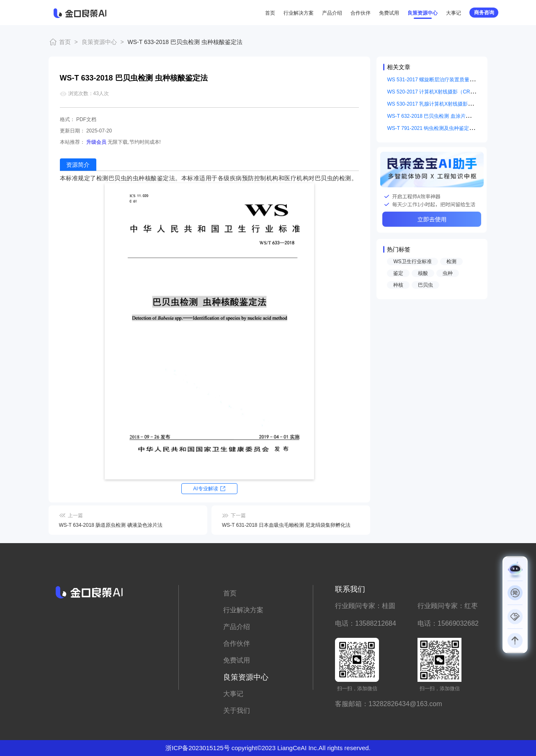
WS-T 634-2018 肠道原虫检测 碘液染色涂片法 (111, 525)
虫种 (448, 273)
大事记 (454, 13)
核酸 (423, 273)
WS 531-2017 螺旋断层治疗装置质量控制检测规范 (443, 80)
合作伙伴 (361, 13)
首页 (270, 13)
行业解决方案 (299, 13)
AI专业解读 (205, 489)
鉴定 (398, 273)
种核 (398, 285)
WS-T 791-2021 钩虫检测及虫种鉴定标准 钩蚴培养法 (446, 128)
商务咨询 (484, 13)
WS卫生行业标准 (412, 261)
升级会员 (96, 142)
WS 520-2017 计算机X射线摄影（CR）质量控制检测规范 (451, 92)
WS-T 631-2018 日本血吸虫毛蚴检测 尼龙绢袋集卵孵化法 (286, 525)
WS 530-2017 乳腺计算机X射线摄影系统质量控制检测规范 (452, 104)
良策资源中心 (423, 13)
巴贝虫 (425, 285)
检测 (451, 261)
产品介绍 (332, 13)
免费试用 (389, 13)
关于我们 (237, 711)
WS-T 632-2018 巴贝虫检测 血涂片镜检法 (434, 116)
